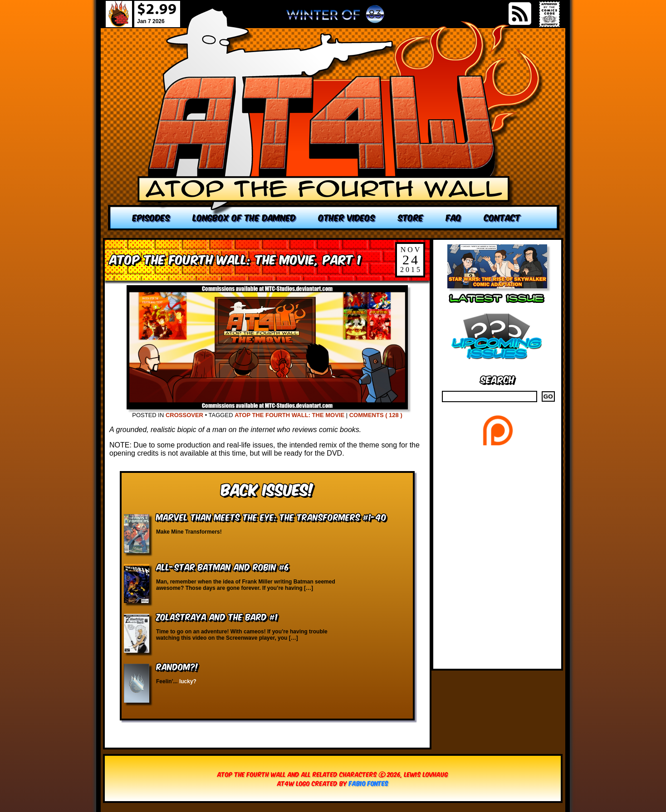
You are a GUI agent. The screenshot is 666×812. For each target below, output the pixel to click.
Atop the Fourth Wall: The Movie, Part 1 (235, 259)
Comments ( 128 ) (376, 415)
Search (497, 379)
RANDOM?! (177, 666)
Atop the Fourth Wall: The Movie (289, 415)
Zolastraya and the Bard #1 (217, 616)
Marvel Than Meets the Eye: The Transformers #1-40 (271, 517)
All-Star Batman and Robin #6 (223, 566)
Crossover (184, 415)
